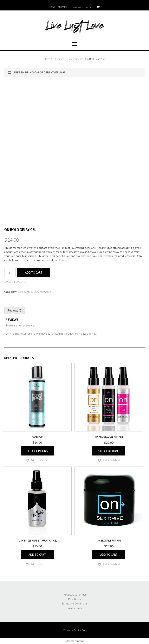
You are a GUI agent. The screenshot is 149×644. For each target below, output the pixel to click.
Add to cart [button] (37, 555)
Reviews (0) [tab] (15, 310)
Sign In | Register (58, 7)
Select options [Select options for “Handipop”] (37, 451)
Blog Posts (74, 599)
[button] (16, 282)
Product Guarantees (74, 594)
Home (47, 59)
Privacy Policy (74, 608)
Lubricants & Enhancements (68, 59)
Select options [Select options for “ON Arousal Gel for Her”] (109, 451)
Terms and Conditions (75, 603)
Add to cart (34, 272)
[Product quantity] (10, 272)
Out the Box (80, 630)
